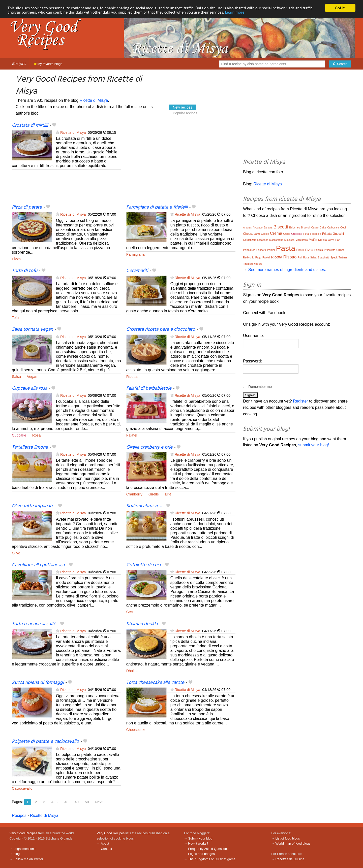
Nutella (322, 240)
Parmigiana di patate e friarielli (157, 207)
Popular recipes (185, 113)
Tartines (343, 258)
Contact (106, 849)
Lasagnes (263, 240)
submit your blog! (314, 445)
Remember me (260, 387)
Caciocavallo (22, 788)
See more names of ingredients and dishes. (287, 270)
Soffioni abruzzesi (144, 506)
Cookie (265, 234)
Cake (323, 227)
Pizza (16, 259)
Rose (306, 258)
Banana (268, 228)
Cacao (315, 228)
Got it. (340, 8)
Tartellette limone (30, 447)
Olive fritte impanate (33, 506)
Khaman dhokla (142, 624)
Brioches (295, 227)
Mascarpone (276, 240)
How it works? (198, 843)
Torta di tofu (25, 271)
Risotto (290, 257)
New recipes (183, 107)
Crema (276, 233)
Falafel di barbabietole (149, 388)
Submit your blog (200, 838)
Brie (168, 494)
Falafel (132, 435)
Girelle (154, 494)
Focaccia (316, 234)
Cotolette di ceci (143, 565)
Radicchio (249, 258)
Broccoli (306, 228)
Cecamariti (137, 271)
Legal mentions (25, 849)
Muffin (313, 240)
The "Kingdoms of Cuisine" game (212, 859)
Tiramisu (248, 264)
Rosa (37, 435)
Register (300, 401)
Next (99, 802)
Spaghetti (323, 257)
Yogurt (258, 264)
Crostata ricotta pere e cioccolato (161, 329)
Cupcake (19, 435)
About (105, 843)
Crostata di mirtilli (30, 125)
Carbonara (333, 228)
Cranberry (134, 494)
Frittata (327, 234)
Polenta (319, 250)
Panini (271, 250)
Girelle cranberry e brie (149, 447)
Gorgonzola (250, 240)
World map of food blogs (293, 843)
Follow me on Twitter (28, 859)
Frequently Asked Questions (208, 849)
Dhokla (132, 671)
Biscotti (281, 227)
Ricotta (132, 377)
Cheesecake (136, 730)
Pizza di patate (27, 207)
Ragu (258, 258)
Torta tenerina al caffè (34, 624)
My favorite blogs (48, 64)
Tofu (15, 318)
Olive (16, 553)
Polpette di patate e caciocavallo (45, 742)
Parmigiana (135, 254)
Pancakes (249, 250)
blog (17, 854)
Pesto (300, 250)
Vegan (32, 377)
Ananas (247, 228)
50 (87, 802)
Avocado (258, 228)
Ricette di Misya (94, 100)
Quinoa (340, 250)
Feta (306, 234)
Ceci (130, 612)
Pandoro (261, 250)
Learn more (242, 12)
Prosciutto (329, 250)
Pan (338, 240)
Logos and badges (201, 854)
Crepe (287, 234)
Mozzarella (301, 240)
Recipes (19, 64)
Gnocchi (338, 234)
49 (77, 802)
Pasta (285, 248)
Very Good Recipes (23, 833)
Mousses (289, 240)
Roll (300, 258)
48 (67, 802)
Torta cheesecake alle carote (155, 683)
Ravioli (266, 258)
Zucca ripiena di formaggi (38, 683)
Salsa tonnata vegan (32, 329)
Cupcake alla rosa (29, 388)
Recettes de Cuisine (290, 859)
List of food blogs (288, 838)
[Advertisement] (181, 163)
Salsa (16, 377)
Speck (334, 258)
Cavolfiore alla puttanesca (38, 565)
